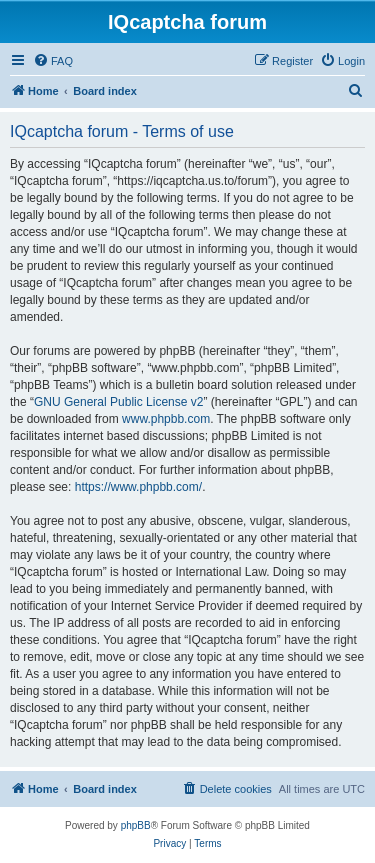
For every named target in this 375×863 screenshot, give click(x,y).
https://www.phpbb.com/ (138, 487)
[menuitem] (53, 61)
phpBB (136, 825)
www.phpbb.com (166, 419)
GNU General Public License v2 (118, 402)
